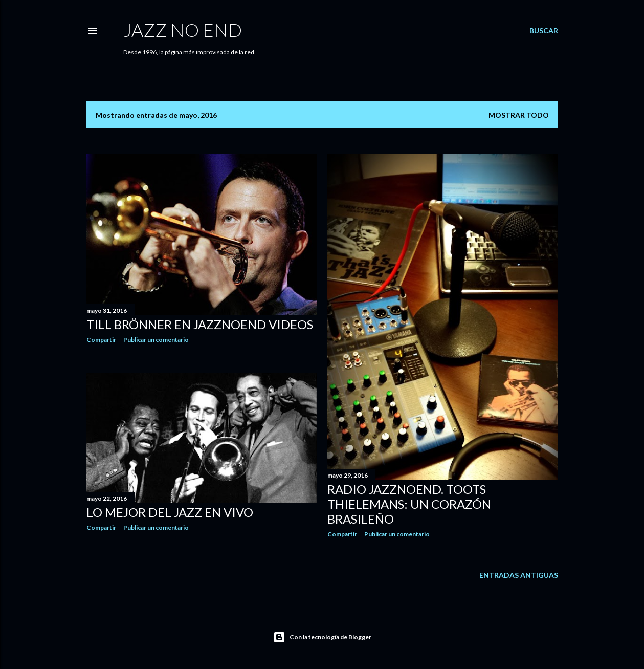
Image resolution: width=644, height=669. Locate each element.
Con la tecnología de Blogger (322, 637)
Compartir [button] (101, 340)
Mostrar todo (519, 115)
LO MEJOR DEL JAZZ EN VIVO (170, 512)
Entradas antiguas (519, 575)
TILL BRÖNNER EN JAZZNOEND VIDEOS (200, 324)
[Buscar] (544, 31)
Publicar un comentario (156, 340)
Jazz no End (183, 30)
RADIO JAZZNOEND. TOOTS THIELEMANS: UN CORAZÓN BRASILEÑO (409, 504)
